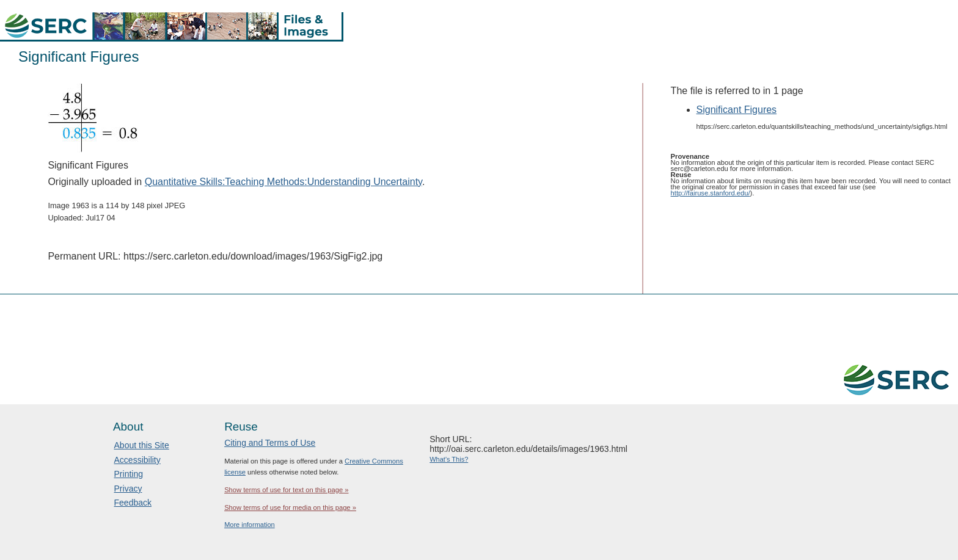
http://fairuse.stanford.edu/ (711, 193)
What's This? (449, 459)
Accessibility (137, 460)
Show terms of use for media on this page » (290, 507)
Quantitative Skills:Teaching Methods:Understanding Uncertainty (283, 182)
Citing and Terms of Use (270, 443)
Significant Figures (737, 110)
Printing (129, 474)
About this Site (142, 445)
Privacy (128, 489)
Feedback (133, 503)
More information (250, 525)
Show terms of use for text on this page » (286, 490)
